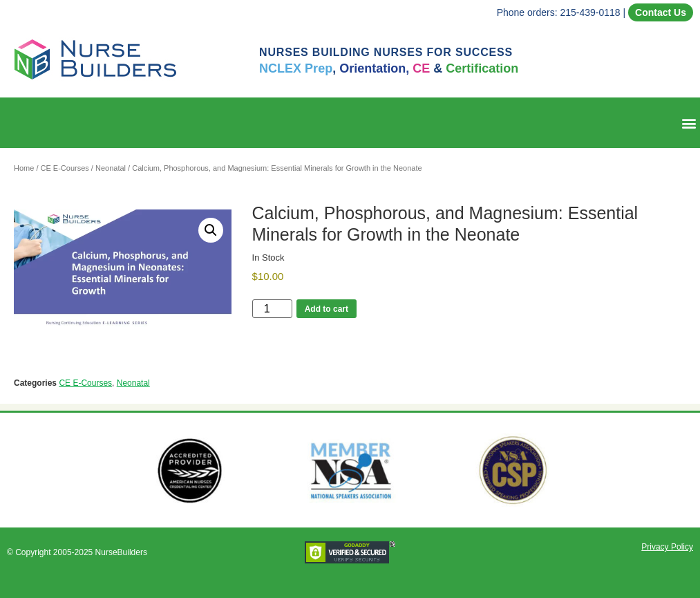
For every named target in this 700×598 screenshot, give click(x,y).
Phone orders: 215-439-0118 (559, 12)
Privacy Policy (667, 547)
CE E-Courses (65, 168)
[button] (689, 123)
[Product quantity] (272, 309)
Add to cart (327, 309)
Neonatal (111, 168)
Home (24, 168)
